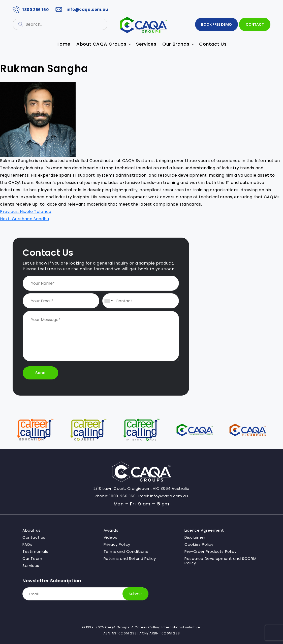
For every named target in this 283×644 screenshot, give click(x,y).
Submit (135, 594)
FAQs (27, 544)
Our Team (32, 559)
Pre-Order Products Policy (210, 552)
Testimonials (35, 552)
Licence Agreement (204, 530)
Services (31, 566)
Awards (111, 530)
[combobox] (108, 301)
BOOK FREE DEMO (216, 24)
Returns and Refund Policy (130, 559)
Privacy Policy (117, 544)
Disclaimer (195, 537)
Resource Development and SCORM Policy (220, 561)
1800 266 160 (31, 10)
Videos (111, 537)
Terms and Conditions (126, 552)
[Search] (21, 24)
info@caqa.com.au (81, 9)
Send (40, 373)
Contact (255, 24)
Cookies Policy (199, 544)
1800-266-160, (123, 496)
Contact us (34, 537)
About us (32, 530)
